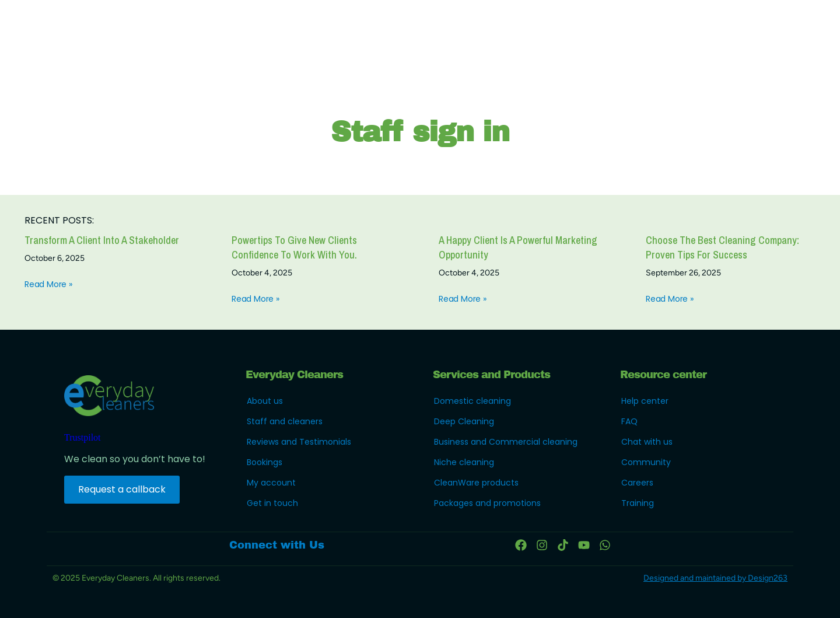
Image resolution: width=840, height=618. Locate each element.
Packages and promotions (487, 503)
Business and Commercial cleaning (506, 442)
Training (638, 503)
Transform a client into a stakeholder (102, 240)
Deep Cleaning (464, 421)
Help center (645, 401)
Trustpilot (83, 437)
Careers (637, 483)
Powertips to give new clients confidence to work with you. (294, 247)
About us (265, 401)
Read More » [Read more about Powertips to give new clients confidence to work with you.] (256, 299)
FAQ (629, 421)
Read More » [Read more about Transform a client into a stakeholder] (48, 284)
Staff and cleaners (285, 421)
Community (646, 462)
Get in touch (272, 503)
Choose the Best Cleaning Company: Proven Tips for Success (722, 247)
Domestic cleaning (473, 401)
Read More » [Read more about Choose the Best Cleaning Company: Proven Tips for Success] (670, 299)
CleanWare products (476, 483)
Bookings (265, 462)
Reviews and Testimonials (299, 442)
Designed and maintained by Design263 (715, 578)
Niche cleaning (464, 462)
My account (271, 483)
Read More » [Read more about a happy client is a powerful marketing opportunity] (463, 299)
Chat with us (647, 442)
